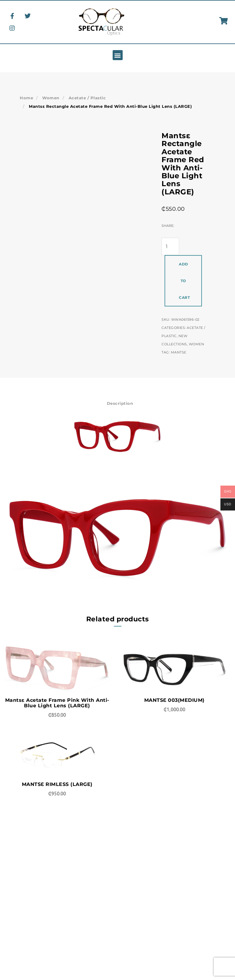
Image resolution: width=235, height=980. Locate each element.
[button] (118, 55)
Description (120, 403)
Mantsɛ (179, 352)
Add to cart (184, 281)
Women (49, 98)
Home (26, 98)
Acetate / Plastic (83, 98)
